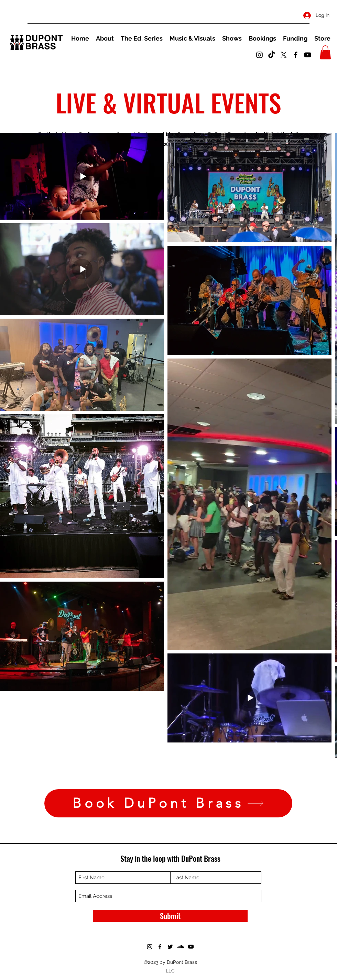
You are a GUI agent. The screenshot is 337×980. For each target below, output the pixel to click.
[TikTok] (271, 55)
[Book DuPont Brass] (168, 803)
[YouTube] (308, 55)
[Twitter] (284, 55)
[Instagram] (259, 55)
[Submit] (170, 916)
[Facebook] (296, 55)
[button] (325, 52)
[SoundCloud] (181, 947)
